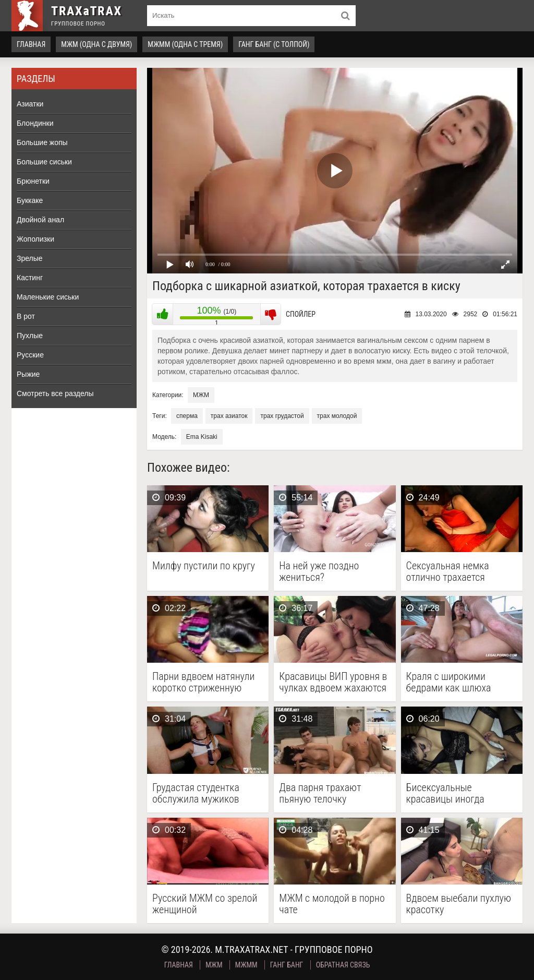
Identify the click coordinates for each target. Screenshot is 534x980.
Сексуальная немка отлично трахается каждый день (448, 571)
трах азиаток (229, 416)
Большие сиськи (44, 162)
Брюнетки (33, 181)
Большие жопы (42, 142)
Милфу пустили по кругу (204, 566)
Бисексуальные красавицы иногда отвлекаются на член (451, 793)
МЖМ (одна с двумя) (96, 44)
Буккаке (30, 200)
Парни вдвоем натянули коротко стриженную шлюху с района (203, 682)
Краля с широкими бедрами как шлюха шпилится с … (449, 682)
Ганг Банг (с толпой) (274, 44)
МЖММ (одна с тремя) (185, 44)
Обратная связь (343, 965)
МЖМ (201, 395)
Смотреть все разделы (55, 393)
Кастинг (30, 278)
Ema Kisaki (202, 437)
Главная (31, 44)
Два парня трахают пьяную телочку (320, 793)
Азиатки (30, 104)
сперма (187, 416)
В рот (26, 316)
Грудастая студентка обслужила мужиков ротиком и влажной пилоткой (196, 793)
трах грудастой (282, 416)
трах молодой (337, 416)
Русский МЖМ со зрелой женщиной (205, 904)
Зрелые (30, 258)
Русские (30, 355)
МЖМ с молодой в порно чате (332, 904)
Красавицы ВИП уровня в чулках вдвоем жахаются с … (333, 682)
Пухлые (30, 336)
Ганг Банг (287, 965)
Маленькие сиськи (48, 297)
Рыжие (28, 374)
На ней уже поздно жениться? (319, 571)
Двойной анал (40, 220)
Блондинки (35, 123)
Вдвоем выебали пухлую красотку (459, 904)
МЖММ (246, 965)
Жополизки (35, 239)
